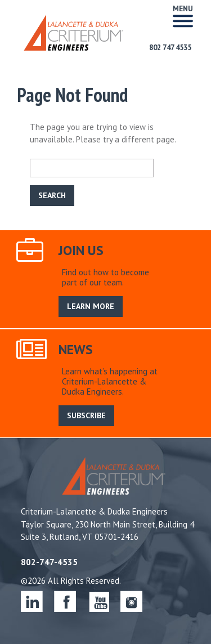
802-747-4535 (49, 562)
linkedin (32, 601)
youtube (98, 601)
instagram (131, 601)
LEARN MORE (91, 306)
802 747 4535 (170, 48)
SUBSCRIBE (86, 415)
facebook (65, 601)
